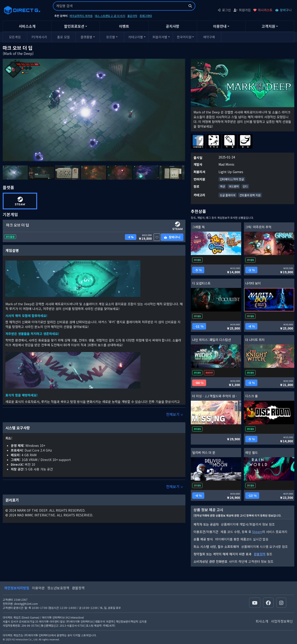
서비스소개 (27, 26)
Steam (257, 532)
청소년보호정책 (58, 588)
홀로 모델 (63, 37)
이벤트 (124, 26)
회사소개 (262, 621)
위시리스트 (263, 10)
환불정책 (260, 554)
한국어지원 (184, 37)
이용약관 (38, 588)
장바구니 (283, 10)
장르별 (111, 37)
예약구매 (209, 37)
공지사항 (173, 26)
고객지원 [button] (268, 26)
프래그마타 (146, 16)
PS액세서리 (39, 37)
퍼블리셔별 (160, 37)
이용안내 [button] (220, 26)
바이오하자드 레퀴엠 (81, 16)
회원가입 (242, 10)
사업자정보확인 (282, 621)
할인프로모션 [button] (74, 26)
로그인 (224, 10)
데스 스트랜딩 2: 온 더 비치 (110, 16)
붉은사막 (132, 16)
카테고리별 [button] (136, 37)
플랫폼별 (86, 37)
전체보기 (175, 414)
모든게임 (15, 37)
